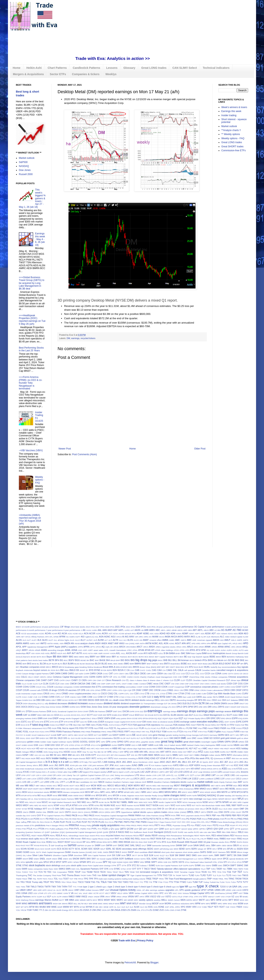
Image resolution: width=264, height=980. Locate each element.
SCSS (65, 849)
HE (46, 749)
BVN (53, 670)
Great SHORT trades (232, 147)
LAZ (142, 772)
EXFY (227, 722)
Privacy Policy (86, 825)
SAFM (109, 845)
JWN (141, 765)
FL (115, 728)
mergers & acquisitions (195, 785)
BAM (204, 653)
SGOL (33, 852)
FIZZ (111, 728)
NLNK (101, 802)
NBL (87, 799)
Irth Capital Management (26, 762)
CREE (170, 690)
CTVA (181, 694)
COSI (233, 687)
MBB (22, 786)
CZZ (149, 697)
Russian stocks (218, 842)
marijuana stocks (178, 782)
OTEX (233, 812)
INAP (186, 755)
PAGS (91, 815)
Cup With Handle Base (224, 694)
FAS (57, 725)
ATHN (148, 650)
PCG (18, 819)
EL (169, 715)
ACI (59, 633)
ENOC (101, 718)
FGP (243, 725)
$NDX (18, 627)
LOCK (34, 779)
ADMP (185, 633)
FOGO (239, 728)
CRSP (239, 690)
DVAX (80, 711)
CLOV (35, 684)
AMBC (172, 640)
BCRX (141, 657)
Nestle (176, 799)
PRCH (245, 822)
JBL (179, 762)
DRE (200, 707)
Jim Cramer (21, 765)
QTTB (238, 829)
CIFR (90, 680)
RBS (246, 832)
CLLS (24, 684)
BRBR (43, 667)
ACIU (70, 634)
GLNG (98, 738)
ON (247, 809)
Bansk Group (231, 653)
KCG (186, 765)
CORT (221, 687)
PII (232, 819)
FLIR (141, 728)
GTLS (93, 745)
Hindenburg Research (174, 748)
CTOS (163, 694)
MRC (132, 792)
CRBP (145, 690)
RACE (121, 832)
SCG (18, 849)
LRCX (136, 779)
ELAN (173, 715)
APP (24, 647)
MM (154, 789)
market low (192, 782)
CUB (193, 694)
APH (208, 643)
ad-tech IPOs (130, 634)
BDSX (152, 657)
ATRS (192, 650)
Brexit (105, 667)
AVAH (38, 653)
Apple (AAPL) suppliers (66, 647)
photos (216, 819)
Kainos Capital (161, 765)
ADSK (208, 633)
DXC (120, 711)
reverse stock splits (30, 839)
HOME (40, 752)
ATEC (129, 650)
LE (191, 772)
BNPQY (156, 664)
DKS (179, 703)
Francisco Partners (71, 732)
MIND (63, 789)
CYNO (122, 697)
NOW (205, 802)
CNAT (124, 684)
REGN (136, 836)
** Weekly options (231, 134)
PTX (47, 829)
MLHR (132, 789)
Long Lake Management (73, 779)
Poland (150, 822)
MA (92, 782)
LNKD (19, 779)
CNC (161, 684)
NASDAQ (24, 166)
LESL (238, 772)
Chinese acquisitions (238, 677)
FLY (184, 728)
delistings (150, 700)
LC (172, 772)
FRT (144, 732)
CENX (50, 677)
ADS (202, 634)
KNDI (129, 769)
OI (163, 809)
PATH (168, 815)
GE (134, 735)
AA (84, 630)
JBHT (174, 762)
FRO (115, 732)
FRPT (127, 732)
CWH (79, 697)
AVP (69, 653)
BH (88, 660)
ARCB (116, 647)
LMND (208, 775)
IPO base (180, 758)
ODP (117, 809)
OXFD (33, 816)
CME (88, 684)
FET (218, 725)
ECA (57, 715)
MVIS (55, 796)
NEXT (234, 799)
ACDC (42, 634)
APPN (80, 647)
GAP (59, 735)
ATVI (198, 650)
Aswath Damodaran (118, 650)
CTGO (153, 694)
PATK (173, 816)
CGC (124, 677)
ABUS (206, 630)
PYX (100, 829)
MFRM (229, 786)
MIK (53, 789)
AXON (129, 653)
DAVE (227, 697)
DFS (200, 700)
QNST (178, 829)
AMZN (67, 643)
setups (200, 849)
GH (37, 738)
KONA (159, 769)
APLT (240, 643)
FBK (79, 725)
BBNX (82, 657)
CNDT (168, 684)
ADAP (139, 633)
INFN (224, 755)
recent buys (84, 836)
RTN (159, 842)
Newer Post (65, 449)
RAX (219, 832)
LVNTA (19, 782)
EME (246, 715)
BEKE (219, 657)
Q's (112, 829)
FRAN (59, 732)
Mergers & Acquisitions (28, 74)
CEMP (36, 677)
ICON (88, 755)
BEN (224, 657)
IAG (36, 755)
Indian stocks (215, 755)
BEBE (212, 657)
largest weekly (100, 772)
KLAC (70, 769)
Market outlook (27, 158)
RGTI (68, 839)
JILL (246, 762)
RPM (105, 842)
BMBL (110, 664)
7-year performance (54, 630)
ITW (90, 762)
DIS (246, 700)
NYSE (24, 809)
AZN (150, 653)
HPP (121, 752)
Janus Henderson (140, 762)
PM (116, 822)
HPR (131, 752)
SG (235, 849)
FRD (83, 732)
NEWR (221, 799)
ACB (18, 633)
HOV (79, 752)
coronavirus (196, 687)
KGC (236, 765)
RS (137, 842)
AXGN (113, 653)
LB (152, 772)
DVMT (86, 711)
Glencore (91, 738)
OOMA (94, 812)
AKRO (181, 637)
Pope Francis (165, 822)
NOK (156, 802)
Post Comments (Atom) (84, 454)
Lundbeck (209, 779)
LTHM (184, 779)
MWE (65, 795)
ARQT (19, 650)
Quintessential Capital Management (81, 832)
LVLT (233, 779)
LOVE (92, 779)
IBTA (78, 755)
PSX (227, 825)
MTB (234, 792)
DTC (23, 711)
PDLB (57, 819)
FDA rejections (153, 725)
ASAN (44, 650)
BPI (242, 664)
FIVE (101, 728)
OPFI (113, 812)
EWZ (155, 722)
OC (73, 809)
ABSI (190, 630)
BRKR (125, 667)
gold (223, 738)
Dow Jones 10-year (107, 707)
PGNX (193, 819)
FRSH (133, 732)
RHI (84, 839)
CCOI (207, 673)
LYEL (57, 782)
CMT (113, 684)
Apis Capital (222, 643)
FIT (86, 728)
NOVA (185, 802)
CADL (149, 670)
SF (205, 849)
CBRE (154, 674)
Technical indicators (216, 68)
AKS (193, 637)
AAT (132, 630)
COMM (76, 687)
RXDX (245, 842)
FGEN (238, 725)
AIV (150, 637)
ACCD (24, 634)
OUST (239, 812)
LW (28, 782)
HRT (162, 752)
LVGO (228, 779)
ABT (195, 630)
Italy (86, 762)
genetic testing (172, 735)
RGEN (52, 839)
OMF (242, 809)
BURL (207, 667)
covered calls (35, 690)
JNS (67, 765)
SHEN (106, 852)
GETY (232, 735)
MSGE (207, 792)
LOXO (103, 779)
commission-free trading (113, 687)
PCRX (37, 819)
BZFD (109, 670)
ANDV (98, 643)
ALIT (29, 640)
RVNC (233, 842)
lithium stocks (146, 775)
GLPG (133, 738)
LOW (98, 779)
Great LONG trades (154, 68)
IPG (170, 758)
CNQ (191, 684)
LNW (28, 779)
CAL (175, 670)
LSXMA (160, 779)
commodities (131, 687)
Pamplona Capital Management (114, 816)
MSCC (185, 792)
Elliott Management (213, 715)
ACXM (121, 634)
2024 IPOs (141, 627)
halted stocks (175, 745)
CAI (164, 670)
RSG (141, 842)
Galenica (41, 735)
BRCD (55, 667)
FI (17, 728)
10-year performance (51, 627)
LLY (192, 775)
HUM (212, 752)
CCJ (187, 673)
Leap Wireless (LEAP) (208, 772)
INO (38, 758)
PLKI (79, 822)
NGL (27, 802)
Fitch (96, 728)
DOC (18, 707)
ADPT (197, 634)
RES (214, 835)
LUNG (217, 779)
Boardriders (175, 664)
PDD (52, 819)
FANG (52, 725)
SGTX (39, 852)
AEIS (236, 634)
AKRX (187, 637)
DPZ (196, 707)
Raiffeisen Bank (141, 832)
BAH (188, 653)
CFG (115, 677)
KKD (57, 769)
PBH (219, 816)
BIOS (192, 660)
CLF (228, 680)
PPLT (208, 822)
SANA (173, 845)
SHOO (124, 852)
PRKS (123, 825)
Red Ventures (127, 836)
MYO (110, 796)
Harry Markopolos (208, 745)
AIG (127, 637)
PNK (138, 822)
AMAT (146, 640)
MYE (93, 796)
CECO (246, 674)
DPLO (179, 707)
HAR (184, 745)
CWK (84, 697)
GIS (65, 738)
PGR (199, 819)
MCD (60, 786)
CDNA (218, 673)
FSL (148, 732)
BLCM (43, 664)
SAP (185, 845)
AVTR (79, 653)
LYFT (62, 782)
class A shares (136, 680)
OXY (39, 815)
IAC (32, 755)
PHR (222, 819)
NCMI (104, 799)
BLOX (98, 664)
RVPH (240, 842)
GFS (246, 735)
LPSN (117, 779)
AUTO (241, 650)
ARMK (208, 647)
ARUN (31, 650)
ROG (39, 842)
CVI (40, 697)
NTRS (97, 805)
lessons (244, 772)
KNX (134, 769)
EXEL (221, 722)
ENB (50, 718)
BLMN (71, 664)
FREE (88, 732)
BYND (97, 670)
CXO (95, 697)
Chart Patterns (57, 68)
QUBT (47, 832)
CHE (180, 677)
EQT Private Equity (192, 718)
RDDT (34, 836)
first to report (68, 728)
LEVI (18, 775)
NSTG (51, 805)
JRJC (117, 765)
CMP (103, 684)
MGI (240, 786)
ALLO (78, 640)
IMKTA (169, 755)
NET (181, 799)
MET (213, 786)
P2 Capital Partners (52, 816)
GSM (47, 745)
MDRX (137, 786)
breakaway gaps (72, 667)
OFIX (143, 809)
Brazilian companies (30, 667)
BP (238, 664)
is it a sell (64, 762)
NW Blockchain (208, 805)
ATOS (176, 650)
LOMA (59, 779)
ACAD (245, 630)
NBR (92, 799)
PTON (41, 829)
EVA (90, 722)
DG (204, 700)
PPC (184, 822)
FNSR (223, 728)
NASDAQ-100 (44, 799)
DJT (166, 704)
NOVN (199, 802)
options (150, 812)
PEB (74, 819)
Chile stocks (205, 677)
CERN (92, 677)
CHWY (75, 680)
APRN (86, 647)
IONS (153, 758)
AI (123, 637)
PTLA (29, 829)
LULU (195, 779)
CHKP (44, 680)
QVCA (112, 832)
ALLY (83, 640)
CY (105, 697)
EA (145, 711)
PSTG (216, 825)
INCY (192, 755)
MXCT (82, 796)
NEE (137, 799)
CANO (19, 674)
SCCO (245, 845)
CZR (144, 697)
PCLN (24, 819)
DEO (167, 700)
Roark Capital (29, 842)
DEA (111, 700)
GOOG (76, 742)
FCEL (106, 725)
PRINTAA (74, 825)
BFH (57, 660)
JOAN (72, 765)
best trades (43, 660)
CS (99, 694)
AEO (246, 633)
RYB (42, 845)
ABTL (200, 630)
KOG (154, 769)
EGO (137, 715)
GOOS (92, 742)
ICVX (104, 755)
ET (33, 722)
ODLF (112, 809)
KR (192, 769)
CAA (132, 670)
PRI (67, 825)
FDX (199, 725)
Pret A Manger (52, 825)
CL (128, 680)
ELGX (196, 715)
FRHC (104, 732)
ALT (106, 640)
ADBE (146, 633)
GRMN (220, 742)
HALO (167, 745)
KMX (112, 769)
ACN (86, 633)
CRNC (197, 690)
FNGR (210, 728)
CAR (52, 673)
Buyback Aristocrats (24, 670)
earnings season (223, 711)
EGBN (115, 715)
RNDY (234, 839)
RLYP (204, 839)
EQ (156, 718)
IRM (233, 758)
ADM (173, 633)
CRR (233, 690)
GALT (48, 735)
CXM (90, 697)
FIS (77, 728)
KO (138, 769)
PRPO (140, 825)
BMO (127, 664)
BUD (196, 667)
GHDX (42, 738)
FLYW (189, 728)
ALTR (116, 640)
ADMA (179, 634)
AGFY (78, 637)
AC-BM (217, 630)
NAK (142, 796)
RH (73, 839)
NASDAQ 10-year (215, 795)
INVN (141, 758)
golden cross (33, 742)
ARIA (184, 647)
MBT (38, 786)
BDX (181, 657)
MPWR (127, 792)
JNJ (56, 765)
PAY (178, 815)
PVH (71, 829)
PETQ (146, 819)
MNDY (176, 789)
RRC (115, 842)
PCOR (30, 819)
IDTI (108, 755)
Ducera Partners (39, 711)
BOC (189, 664)
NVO (173, 805)
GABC (28, 735)
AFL (51, 637)
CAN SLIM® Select (185, 68)
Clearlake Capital (200, 680)
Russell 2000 (26, 174)
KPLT (183, 769)
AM (141, 640)
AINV (132, 637)
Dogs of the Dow (42, 707)
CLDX (189, 680)
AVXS (85, 653)
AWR (100, 653)
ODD (107, 809)
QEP (145, 829)
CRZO (94, 694)
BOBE (184, 664)
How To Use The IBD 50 (93, 752)
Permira (119, 819)
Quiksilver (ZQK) (58, 832)
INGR (33, 758)
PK (38, 822)
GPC (98, 742)
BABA (172, 653)
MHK (48, 789)
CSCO (104, 694)
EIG (161, 715)
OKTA (209, 809)
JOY (106, 765)
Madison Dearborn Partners (117, 782)
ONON (50, 812)
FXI (17, 735)
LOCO (40, 779)
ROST (67, 842)
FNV (229, 728)
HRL (146, 752)
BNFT (149, 664)
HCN (29, 749)
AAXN (137, 630)
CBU (166, 674)
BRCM (62, 667)
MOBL (232, 789)
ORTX (203, 812)
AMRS (26, 643)
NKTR (95, 802)
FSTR (170, 732)
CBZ (170, 674)
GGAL (23, 738)
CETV (106, 677)
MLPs (149, 789)
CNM (182, 684)
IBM (70, 755)
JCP (194, 762)
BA (167, 653)
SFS (225, 849)
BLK (65, 664)
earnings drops (186, 711)
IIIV (136, 755)
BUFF (201, 667)
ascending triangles (56, 650)
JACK (119, 762)
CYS (133, 697)
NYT (45, 809)
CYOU (128, 697)
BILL (175, 660)
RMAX (210, 839)
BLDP (49, 664)
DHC (220, 700)
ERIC (213, 718)
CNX (202, 684)
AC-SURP (226, 630)
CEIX (18, 677)
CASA (99, 673)
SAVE (202, 845)
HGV (98, 749)
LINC (112, 775)
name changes (171, 795)
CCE (183, 674)
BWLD (73, 670)
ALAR (203, 637)
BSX (182, 667)
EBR (44, 715)
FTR (200, 732)
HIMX (160, 748)
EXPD (233, 722)
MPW (120, 792)
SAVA (196, 845)
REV (232, 835)
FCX (130, 725)
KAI (153, 765)
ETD (37, 722)
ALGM (245, 637)
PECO (79, 819)
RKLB (175, 839)
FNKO (217, 728)
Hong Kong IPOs (56, 752)
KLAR (76, 769)
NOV (179, 802)
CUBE (198, 694)
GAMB (53, 735)
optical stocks (140, 812)
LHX (64, 775)
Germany (213, 735)
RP (84, 842)
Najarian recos (133, 796)
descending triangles (185, 700)
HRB (136, 752)
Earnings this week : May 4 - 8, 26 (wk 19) (40, 239)
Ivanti (95, 762)
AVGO (53, 653)
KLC (81, 769)
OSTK (227, 812)
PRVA (163, 825)
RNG (240, 839)
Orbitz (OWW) (180, 812)
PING (240, 819)
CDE (213, 674)
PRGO (62, 825)
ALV (125, 640)
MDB (99, 786)
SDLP (103, 849)
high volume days (130, 749)
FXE (246, 732)
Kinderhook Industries (34, 769)
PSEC (198, 825)
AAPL (121, 630)
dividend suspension (130, 703)
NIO (79, 802)
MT (229, 792)
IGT (128, 755)
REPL (208, 836)
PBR (234, 815)
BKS (29, 664)
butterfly (214, 667)
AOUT (178, 643)
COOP (171, 687)
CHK (38, 680)
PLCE (68, 822)
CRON (203, 690)
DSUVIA (245, 707)
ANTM (148, 643)
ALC (222, 637)
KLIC (97, 769)
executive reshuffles (207, 722)
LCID (180, 772)
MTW (35, 796)
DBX (59, 700)
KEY (223, 765)
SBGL (208, 845)
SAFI (103, 845)
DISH (25, 704)
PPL (203, 822)
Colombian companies (63, 687)
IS (44, 762)
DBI (43, 700)
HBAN (236, 745)
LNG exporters (242, 775)
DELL (157, 700)
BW (62, 670)
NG (17, 802)
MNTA (222, 789)
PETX (158, 819)
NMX (136, 802)
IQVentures (218, 758)
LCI (175, 772)
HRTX (168, 752)
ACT (110, 634)
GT (62, 745)
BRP (159, 667)
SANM (179, 845)
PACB (75, 815)
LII (103, 775)
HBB (242, 745)
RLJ (199, 839)
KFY (228, 765)
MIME (58, 789)
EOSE (135, 718)
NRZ (36, 805)
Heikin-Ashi (34, 68)
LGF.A (38, 775)
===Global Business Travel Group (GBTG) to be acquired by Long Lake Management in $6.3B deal (32, 283)
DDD (85, 700)
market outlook (205, 782)
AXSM (140, 653)
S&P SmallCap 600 (59, 845)
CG (119, 677)
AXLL (123, 653)
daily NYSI (160, 697)
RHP (112, 839)
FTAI (175, 732)
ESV (29, 722)
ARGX (179, 647)
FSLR (153, 732)
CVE (35, 697)
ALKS (45, 640)
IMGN (157, 755)
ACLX (81, 634)
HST (185, 752)
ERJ (218, 718)
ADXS (230, 634)
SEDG (150, 849)
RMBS (223, 839)
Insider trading (229, 115)
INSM (70, 758)
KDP (191, 765)
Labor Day (67, 772)
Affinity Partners (38, 637)
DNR (237, 703)
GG (18, 738)
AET (23, 637)
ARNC (227, 647)
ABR (185, 630)
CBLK (136, 673)
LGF (33, 775)
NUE (113, 805)
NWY (234, 805)
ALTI (110, 640)
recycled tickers (88, 338)
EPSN (145, 718)
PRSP (145, 825)
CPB (83, 690)
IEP (112, 755)
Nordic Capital (165, 802)
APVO (98, 647)
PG (188, 819)
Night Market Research (62, 802)
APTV (93, 647)
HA (140, 745)
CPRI (103, 690)
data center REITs (210, 697)
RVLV (227, 842)
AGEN (72, 637)
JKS (40, 765)
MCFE (66, 786)
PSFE (204, 825)
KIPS (46, 769)
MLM (137, 789)
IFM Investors (120, 755)
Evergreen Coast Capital (115, 722)
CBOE (143, 673)
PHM (210, 819)
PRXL (169, 825)
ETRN (71, 722)
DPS (185, 707)
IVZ (99, 762)
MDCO (111, 786)
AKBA (168, 637)
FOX (37, 732)
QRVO (210, 829)
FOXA (42, 732)
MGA (235, 786)
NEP (171, 799)
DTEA (29, 711)
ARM (196, 647)
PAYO (203, 816)
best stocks (33, 660)
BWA (67, 670)
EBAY (34, 715)
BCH (130, 657)
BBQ (87, 657)
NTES (63, 805)
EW (144, 722)
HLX (200, 749)
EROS (229, 718)
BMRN (138, 664)
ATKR (158, 650)
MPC (103, 792)
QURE (106, 832)
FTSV (205, 732)
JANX (151, 762)
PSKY (210, 825)
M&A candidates (83, 782)
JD (198, 762)
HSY (190, 752)
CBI (131, 673)
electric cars (183, 715)
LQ (132, 779)
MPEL (108, 792)
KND (124, 769)
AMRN (19, 643)
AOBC (155, 643)
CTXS (187, 694)
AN (72, 643)
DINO (241, 700)
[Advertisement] (107, 30)
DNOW (230, 704)
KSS (224, 769)
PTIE (24, 829)
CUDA (210, 694)
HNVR (233, 749)
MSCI (190, 792)
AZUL (161, 653)
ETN (56, 722)
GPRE (114, 742)
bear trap (191, 657)
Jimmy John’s (32, 765)
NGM (39, 802)
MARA (150, 782)
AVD (43, 653)
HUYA (234, 752)
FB (71, 725)
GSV (53, 745)
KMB (103, 769)
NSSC (45, 805)
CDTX (230, 674)
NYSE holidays (35, 809)
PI (225, 819)
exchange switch (188, 722)
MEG (154, 786)
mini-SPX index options (76, 789)
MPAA (97, 792)
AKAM (155, 637)
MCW (94, 786)
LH (54, 775)
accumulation (33, 634)
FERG (213, 725)
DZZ (142, 711)
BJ (230, 660)
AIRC (141, 637)
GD (100, 735)
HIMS (155, 749)
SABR (98, 845)
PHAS (204, 819)
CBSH (160, 673)
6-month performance (36, 630)
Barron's (27, 657)
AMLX (233, 640)
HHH (102, 749)
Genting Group (185, 735)
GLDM (84, 738)
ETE (42, 722)
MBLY (32, 786)
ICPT (94, 755)
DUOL (54, 711)
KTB (234, 769)
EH (146, 715)
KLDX (87, 769)
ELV (224, 715)
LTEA (173, 779)
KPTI (188, 769)
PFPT (178, 819)
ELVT (229, 715)
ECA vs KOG (65, 715)
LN (218, 775)
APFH (203, 643)
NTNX (75, 805)
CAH (159, 670)
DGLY (209, 700)
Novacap (192, 802)
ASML (68, 650)
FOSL (26, 732)
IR (224, 758)
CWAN (73, 697)
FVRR (237, 732)
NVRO (183, 805)
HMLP (211, 749)
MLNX (143, 789)
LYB (52, 782)
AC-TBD (237, 630)
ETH (52, 722)
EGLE (132, 715)
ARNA (221, 647)
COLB (38, 687)
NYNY (19, 809)
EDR (100, 715)
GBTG (71, 735)
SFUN (230, 849)
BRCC (49, 667)
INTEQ (100, 758)
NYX (50, 809)
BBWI (109, 657)
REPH (203, 836)
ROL (55, 842)
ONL (44, 812)
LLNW (181, 775)
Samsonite (156, 845)
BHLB (113, 660)
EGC (120, 715)
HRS (157, 752)
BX (78, 670)
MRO (161, 792)
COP (187, 687)
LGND (50, 775)
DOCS (24, 707)
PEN (90, 819)
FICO (45, 728)
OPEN (107, 812)
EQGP (165, 718)
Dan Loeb (187, 697)
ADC (152, 634)
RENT (197, 836)
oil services (190, 809)
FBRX (93, 725)
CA (128, 670)
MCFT (72, 786)
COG (240, 684)
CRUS (46, 694)
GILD (60, 738)
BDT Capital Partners (164, 657)
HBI (246, 745)
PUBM (52, 829)
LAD (80, 772)
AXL (118, 653)
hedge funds (53, 749)
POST (174, 822)
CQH (125, 690)
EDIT (96, 715)
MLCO (125, 789)
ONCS (26, 812)
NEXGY (228, 799)
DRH (205, 707)
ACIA (64, 633)
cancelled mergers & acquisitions (232, 670)
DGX (214, 700)
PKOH (47, 822)
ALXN (130, 640)
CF (111, 677)
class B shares (149, 680)
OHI (159, 809)
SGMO (19, 852)
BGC (66, 660)
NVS (189, 805)
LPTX (123, 779)
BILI (170, 660)
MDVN (149, 786)
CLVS (52, 684)
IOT (158, 758)
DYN (137, 711)
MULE (44, 796)
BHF (97, 660)
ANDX (104, 643)
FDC (188, 725)
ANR (137, 643)
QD (141, 829)
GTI (82, 745)
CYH (116, 697)
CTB (147, 694)
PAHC (98, 816)
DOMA (59, 707)
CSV (132, 694)
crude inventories (23, 694)
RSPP (151, 842)
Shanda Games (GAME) (82, 852)
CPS (120, 690)
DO (247, 704)
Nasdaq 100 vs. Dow (29, 799)
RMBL (216, 839)
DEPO (173, 700)
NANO (183, 795)
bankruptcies (219, 653)
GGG (28, 738)
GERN (221, 735)
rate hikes (212, 832)
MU (39, 795)
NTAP (57, 805)
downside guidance (140, 707)
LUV (223, 779)
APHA (214, 643)
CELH (30, 677)
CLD (171, 680)
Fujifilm (218, 732)
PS (188, 825)
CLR (40, 684)
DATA (199, 697)
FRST (139, 732)
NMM (131, 802)
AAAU (89, 630)
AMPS (245, 640)
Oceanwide (80, 809)
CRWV (72, 694)
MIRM (89, 789)
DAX (31, 700)
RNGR (245, 839)
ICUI (99, 755)
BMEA (121, 664)
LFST (28, 775)
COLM (50, 687)
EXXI (23, 725)
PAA (63, 816)
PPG (198, 822)
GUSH (114, 745)
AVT (74, 653)
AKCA (174, 637)
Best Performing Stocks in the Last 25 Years (31, 349)
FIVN (106, 728)
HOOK (73, 752)
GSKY (42, 745)
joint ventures (98, 765)
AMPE (239, 640)
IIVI (140, 755)
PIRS (34, 822)
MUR (50, 795)
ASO (80, 650)
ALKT (51, 640)
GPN (108, 742)
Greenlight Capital (209, 742)
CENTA (43, 677)
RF (47, 839)
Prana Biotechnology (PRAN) (230, 822)
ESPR (235, 718)
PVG (66, 829)
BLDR (55, 664)
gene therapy (159, 735)
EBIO (40, 715)
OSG (216, 812)
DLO (189, 703)
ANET (111, 643)
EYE (28, 725)
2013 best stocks (78, 627)
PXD (89, 829)
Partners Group (158, 816)
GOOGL (84, 742)
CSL (116, 694)
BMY (144, 664)
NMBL (124, 802)
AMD (189, 640)
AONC (172, 643)
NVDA (155, 805)
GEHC (145, 735)
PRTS (151, 825)
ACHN (48, 633)
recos (103, 836)
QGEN (150, 829)
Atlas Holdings (167, 650)
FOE (233, 728)
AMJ (222, 640)
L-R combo (51, 772)
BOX (234, 664)
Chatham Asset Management (160, 677)
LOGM (53, 779)
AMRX (32, 643)
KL (66, 769)
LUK (189, 779)
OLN (225, 809)
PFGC (172, 819)
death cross (119, 700)
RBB (228, 832)
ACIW (75, 634)
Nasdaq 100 (230, 796)
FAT (67, 725)
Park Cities (146, 816)
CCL (197, 673)
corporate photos (210, 687)
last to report (118, 772)
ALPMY (90, 640)
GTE (66, 745)
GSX (58, 745)
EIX (165, 715)
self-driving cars (166, 849)
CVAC (24, 697)
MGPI (30, 789)
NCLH (98, 799)
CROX (227, 690)
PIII (235, 819)
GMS (189, 738)
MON (60, 792)
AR (111, 647)
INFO (229, 755)
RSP (145, 842)
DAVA (221, 697)
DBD (38, 700)
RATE (196, 832)
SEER (156, 849)
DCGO (65, 700)
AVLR (60, 653)
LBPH (162, 772)
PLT (90, 822)
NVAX (142, 805)
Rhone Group (104, 839)
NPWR (225, 802)
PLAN (56, 822)
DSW (18, 711)
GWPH (121, 745)
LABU (75, 772)
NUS (124, 805)
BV (49, 670)
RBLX (241, 832)
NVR (178, 805)
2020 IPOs (110, 627)
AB (142, 630)
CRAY (139, 690)
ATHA (135, 650)
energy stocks (65, 718)
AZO (155, 653)
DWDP (109, 711)
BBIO (76, 657)
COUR (26, 690)
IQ (212, 758)
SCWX (84, 849)
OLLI (221, 809)
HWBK (240, 752)
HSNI (180, 752)
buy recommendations (227, 667)
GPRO (120, 742)
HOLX (33, 752)
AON (166, 643)
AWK (95, 653)
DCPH (71, 700)
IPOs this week (197, 758)
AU (208, 650)
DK (169, 704)
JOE (90, 765)
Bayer (49, 657)
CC (174, 673)
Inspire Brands (79, 758)
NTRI (91, 805)
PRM (128, 825)
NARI (195, 796)
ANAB (77, 643)
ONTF (62, 812)
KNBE (118, 769)
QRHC (196, 829)
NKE (84, 802)
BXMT (83, 670)
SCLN (37, 849)
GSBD (24, 745)
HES (88, 749)
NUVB (136, 805)
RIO (148, 839)
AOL (161, 643)
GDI (110, 735)
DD (80, 700)
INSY (88, 758)
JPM (112, 765)
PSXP (233, 825)
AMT (38, 643)
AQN (107, 647)
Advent (224, 634)
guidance (106, 745)
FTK (190, 732)
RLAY (189, 839)
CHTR (62, 680)
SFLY (214, 849)
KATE (176, 765)
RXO (18, 845)
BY (87, 670)
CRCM (157, 690)
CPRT (109, 690)
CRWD (65, 694)
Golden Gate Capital (49, 742)
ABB (146, 630)
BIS (215, 660)
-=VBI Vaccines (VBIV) (31, 450)
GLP (128, 738)
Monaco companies (71, 792)
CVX (67, 697)
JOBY (85, 765)
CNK (177, 684)
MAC (96, 782)
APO (246, 643)
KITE (51, 769)
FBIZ (75, 725)
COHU (26, 687)
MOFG (19, 792)
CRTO (245, 690)
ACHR (54, 634)
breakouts (98, 667)
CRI (182, 690)
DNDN (217, 703)
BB (54, 657)
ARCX (146, 647)
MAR (144, 782)
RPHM (99, 842)
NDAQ (122, 799)
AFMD (56, 637)
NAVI (82, 799)
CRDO (164, 690)
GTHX (77, 745)
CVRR (52, 697)
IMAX (151, 755)
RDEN (40, 836)
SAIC (127, 845)
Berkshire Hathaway (235, 657)
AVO (65, 653)
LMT (214, 775)
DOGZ (53, 707)
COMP (139, 687)
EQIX (171, 718)
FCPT (124, 725)
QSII (216, 829)
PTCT (246, 825)
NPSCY (212, 802)
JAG (124, 762)
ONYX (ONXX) (84, 812)
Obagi (68, 809)
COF (235, 684)
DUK (49, 711)
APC (189, 643)
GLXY (161, 738)
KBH (182, 765)
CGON (136, 677)
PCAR (245, 815)
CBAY (121, 674)
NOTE (174, 802)
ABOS (180, 630)
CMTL (119, 684)
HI (111, 749)
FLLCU (147, 728)
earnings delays (170, 711)
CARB (64, 673)
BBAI (59, 657)
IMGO (163, 755)
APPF (51, 647)
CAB (137, 670)
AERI (18, 637)
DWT (115, 711)
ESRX (246, 718)
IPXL (208, 758)
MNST (216, 789)
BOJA (215, 664)
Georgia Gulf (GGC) (200, 735)
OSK (221, 812)
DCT (76, 700)
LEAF (195, 772)
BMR (132, 664)
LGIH (44, 775)
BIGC (160, 660)
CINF (99, 680)
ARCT (139, 647)
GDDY (105, 735)
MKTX (115, 789)
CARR (86, 674)
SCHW (31, 849)
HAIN (151, 745)
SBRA (219, 845)
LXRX (47, 782)
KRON (204, 769)
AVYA (90, 653)
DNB (211, 704)
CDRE (225, 674)
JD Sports (204, 762)
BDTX (176, 657)
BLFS (60, 664)
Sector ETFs (58, 74)
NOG (150, 802)
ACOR (92, 633)
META (218, 786)
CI (80, 680)
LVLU (238, 779)
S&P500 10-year (84, 845)
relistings (162, 836)
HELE (83, 748)
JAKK (129, 762)
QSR (221, 829)
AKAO (161, 637)
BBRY (93, 657)
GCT (96, 735)
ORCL (190, 812)
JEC (222, 762)
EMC (241, 715)
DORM (72, 707)
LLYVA (197, 775)
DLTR (202, 703)
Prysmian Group (180, 825)
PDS (67, 819)
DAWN (25, 700)
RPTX (110, 842)
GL (69, 738)
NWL (228, 805)
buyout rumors (40, 670)
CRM (191, 690)
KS (220, 769)
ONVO (74, 812)
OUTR (245, 812)
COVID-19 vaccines (67, 690)
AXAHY (106, 653)
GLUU (149, 738)
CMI (99, 684)
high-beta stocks (145, 749)
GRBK (158, 742)
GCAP (81, 735)
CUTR (19, 697)
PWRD (83, 829)
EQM (176, 718)
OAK (57, 809)
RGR (63, 839)
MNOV (210, 789)
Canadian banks (209, 670)
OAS (62, 809)
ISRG (76, 762)
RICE (122, 839)
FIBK (20, 728)
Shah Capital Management (53, 852)
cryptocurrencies (83, 694)
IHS (133, 755)
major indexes (135, 782)
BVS (58, 670)
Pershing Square (130, 819)
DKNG (174, 704)
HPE (110, 752)
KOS (172, 769)
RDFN (46, 835)
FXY (21, 735)
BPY (18, 667)
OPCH (101, 812)
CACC (143, 670)
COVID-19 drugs (49, 690)
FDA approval (139, 725)
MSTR (224, 792)
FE (203, 725)
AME (194, 640)
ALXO (136, 640)
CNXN (213, 684)
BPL (246, 664)
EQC (160, 718)
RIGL (138, 839)
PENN (96, 819)
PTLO (35, 829)
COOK (165, 687)
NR (231, 802)
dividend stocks (112, 703)
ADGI (157, 634)
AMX (62, 643)
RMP (228, 839)
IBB (48, 755)
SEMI (176, 849)
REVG (42, 839)
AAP (116, 630)
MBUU (43, 786)
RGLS (58, 839)
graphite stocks (148, 742)
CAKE (169, 670)
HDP (42, 749)
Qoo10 (184, 829)
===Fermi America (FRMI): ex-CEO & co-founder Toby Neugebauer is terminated (31, 383)
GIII (51, 738)
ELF (191, 715)
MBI (26, 786)
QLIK (167, 829)
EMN (40, 718)
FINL (59, 728)
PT (237, 825)
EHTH (156, 715)
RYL (46, 845)
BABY (178, 653)
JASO (162, 762)
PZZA (105, 829)
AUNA (223, 650)
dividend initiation (96, 704)
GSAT (18, 745)
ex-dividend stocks (165, 722)
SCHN (24, 849)
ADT (214, 633)
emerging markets (24, 718)
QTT (232, 829)
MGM (246, 786)
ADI (168, 633)
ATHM (141, 650)
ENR (113, 718)
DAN (180, 697)
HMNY (217, 749)
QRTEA (202, 829)
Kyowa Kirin (41, 772)
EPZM (151, 718)
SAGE (121, 845)
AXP (135, 653)
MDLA (118, 786)
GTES (71, 745)
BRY (168, 667)
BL (38, 664)
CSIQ (110, 694)
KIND (22, 769)
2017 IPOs (100, 627)
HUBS (206, 752)
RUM (169, 842)
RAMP (151, 832)
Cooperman (179, 687)
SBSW (230, 845)
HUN (217, 752)
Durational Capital (65, 711)
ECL (79, 715)
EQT (181, 718)
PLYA (111, 822)
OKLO (202, 809)
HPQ (126, 752)
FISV (82, 728)
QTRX (227, 829)
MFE (223, 786)
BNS (162, 664)
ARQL (245, 647)
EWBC (149, 722)
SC (241, 845)
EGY (142, 715)
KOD (143, 769)
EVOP (139, 722)
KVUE (26, 772)
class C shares (162, 680)
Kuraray (19, 772)
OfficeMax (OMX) (133, 809)
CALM (198, 670)
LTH (178, 779)
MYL (105, 795)
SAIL (132, 845)
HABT (145, 745)
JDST (211, 762)
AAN (105, 630)
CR (134, 690)
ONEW (39, 812)
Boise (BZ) (207, 664)
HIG (120, 748)
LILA (107, 775)
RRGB (127, 842)
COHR (19, 687)
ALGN (19, 640)
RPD (93, 842)
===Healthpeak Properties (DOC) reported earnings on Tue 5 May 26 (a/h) (32, 320)
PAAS (68, 815)
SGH (246, 849)
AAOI (110, 630)
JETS (236, 762)
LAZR (148, 772)
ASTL (106, 650)
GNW (206, 738)
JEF (226, 762)
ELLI (201, 715)
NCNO (110, 799)
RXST (23, 845)
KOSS (178, 769)
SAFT (115, 845)
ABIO (169, 630)
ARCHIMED (131, 647)
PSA (192, 825)
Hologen (26, 752)
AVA (33, 653)
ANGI (122, 643)
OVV (28, 816)
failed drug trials (41, 725)
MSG (202, 792)
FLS (168, 728)
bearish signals (202, 657)
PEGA (85, 819)
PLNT (85, 822)
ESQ (240, 718)
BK (233, 660)
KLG (92, 769)
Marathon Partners (162, 782)
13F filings (65, 627)
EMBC (235, 715)
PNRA (144, 822)
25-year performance (165, 627)
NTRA (85, 805)
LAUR (127, 772)
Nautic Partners (67, 799)
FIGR (54, 728)
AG (67, 637)
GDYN (129, 735)
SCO (42, 849)
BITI (226, 660)
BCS (146, 657)
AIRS (146, 637)
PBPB (228, 815)
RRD (121, 842)
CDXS (236, 674)
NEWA (215, 799)
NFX (246, 799)
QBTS (123, 829)
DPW (190, 707)
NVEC (162, 805)
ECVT (84, 715)
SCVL (78, 849)
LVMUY (245, 779)
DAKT (169, 697)
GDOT (115, 735)
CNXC (207, 684)
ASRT (90, 650)
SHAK (68, 852)
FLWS (173, 728)
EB (29, 715)
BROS (136, 667)
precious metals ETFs (25, 825)
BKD (237, 660)
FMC (195, 728)
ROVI (74, 842)
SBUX (236, 845)
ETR (66, 722)
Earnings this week (231, 111)
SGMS (26, 852)
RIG (132, 839)
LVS (24, 782)
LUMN (202, 779)
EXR (18, 725)
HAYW (230, 745)
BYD (91, 670)
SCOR (48, 849)
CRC (151, 690)
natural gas (56, 799)
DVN (92, 711)
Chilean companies (219, 677)
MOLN (31, 792)
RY (32, 845)
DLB (185, 703)
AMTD (43, 643)
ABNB (174, 630)
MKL (104, 789)
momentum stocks (41, 792)
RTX (164, 842)
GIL (55, 738)
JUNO (134, 765)
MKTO (110, 789)
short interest (155, 852)
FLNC (154, 728)
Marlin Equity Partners (223, 782)
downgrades (123, 707)
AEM (241, 633)
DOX (174, 707)
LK (164, 775)
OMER (236, 809)
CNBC (130, 684)
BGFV (71, 660)
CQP (130, 690)
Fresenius (96, 732)
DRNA (215, 707)
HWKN (19, 755)
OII (170, 809)
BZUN (121, 670)
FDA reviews (179, 725)
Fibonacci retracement (32, 728)
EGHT (126, 715)
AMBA (165, 640)
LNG (233, 775)
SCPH (54, 849)
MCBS (49, 786)
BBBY (65, 657)
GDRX (122, 735)
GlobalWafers (107, 738)
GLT (138, 738)
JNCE (51, 765)
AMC (177, 640)
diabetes (234, 700)
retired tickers (223, 835)
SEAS (119, 849)
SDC (90, 849)
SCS (59, 849)
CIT (103, 680)
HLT (196, 748)
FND (205, 728)
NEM (153, 799)
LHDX (59, 775)
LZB (70, 782)
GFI (242, 735)
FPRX (53, 732)
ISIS (71, 762)
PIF (229, 819)
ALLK (72, 640)
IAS (40, 755)
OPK (118, 812)
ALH (24, 640)
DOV (78, 707)
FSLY (159, 732)
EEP (105, 715)
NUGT (118, 805)
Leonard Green (229, 772)
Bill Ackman (183, 660)
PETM (140, 819)
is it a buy (52, 762)
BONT (228, 664)
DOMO (66, 707)
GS (247, 742)
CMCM (73, 684)
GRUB (235, 742)
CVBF (30, 697)
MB (17, 786)
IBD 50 (53, 755)
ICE (83, 755)
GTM (98, 745)
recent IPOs (95, 836)
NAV (77, 799)
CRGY (176, 690)
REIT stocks (145, 835)
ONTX (68, 812)
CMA (62, 684)
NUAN (107, 805)
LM (202, 775)
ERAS (203, 718)
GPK (103, 742)
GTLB (87, 745)
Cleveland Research (217, 680)
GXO (133, 745)
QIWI (161, 829)
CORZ (227, 687)
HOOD (67, 752)
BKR (25, 664)
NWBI (218, 805)
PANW (131, 815)
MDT (143, 786)
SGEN (240, 849)
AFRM (62, 637)
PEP (113, 819)
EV (86, 722)
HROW (152, 752)
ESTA (18, 722)
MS (180, 792)
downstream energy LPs (161, 707)
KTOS (239, 769)
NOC (145, 802)
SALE (138, 845)
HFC (93, 749)
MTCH (240, 792)
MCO (83, 786)
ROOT (61, 842)
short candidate (141, 852)
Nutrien (130, 805)
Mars (235, 782)
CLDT (183, 680)
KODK (148, 769)
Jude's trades (125, 765)
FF (228, 725)
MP (92, 792)
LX (32, 782)
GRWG (241, 742)
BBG (71, 657)
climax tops (236, 680)
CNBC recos (152, 684)
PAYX (209, 815)
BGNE (83, 660)
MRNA (155, 792)
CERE (86, 677)
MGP (25, 789)
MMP (170, 789)
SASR (190, 845)
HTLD (195, 752)
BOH (200, 664)
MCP (88, 786)
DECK (128, 700)
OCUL (101, 809)
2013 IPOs (90, 627)
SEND (182, 849)
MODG (239, 789)
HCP (34, 749)
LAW (132, 772)
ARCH (122, 647)
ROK (44, 842)
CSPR (121, 694)
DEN (163, 700)
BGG (77, 660)
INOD (43, 758)
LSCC (143, 779)
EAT (25, 715)
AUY (28, 653)
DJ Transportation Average (152, 704)
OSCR (210, 812)
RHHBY (78, 839)
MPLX (114, 792)
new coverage (196, 799)
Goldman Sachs (65, 742)
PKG (42, 822)
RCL (29, 835)
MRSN (168, 792)
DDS (102, 700)
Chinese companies (25, 680)
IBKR (65, 755)
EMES (34, 718)
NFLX (241, 799)
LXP (41, 782)
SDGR (96, 849)
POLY (156, 822)
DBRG (48, 700)
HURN (223, 752)
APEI (198, 643)
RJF (164, 839)
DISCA (19, 703)
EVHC (133, 722)
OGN (154, 809)
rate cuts (203, 832)
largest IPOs (88, 772)
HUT (228, 752)
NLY (119, 802)
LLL (176, 775)
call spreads (189, 670)
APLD (235, 643)
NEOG (159, 799)
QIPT (156, 829)
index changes (201, 755)
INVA (116, 758)
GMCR (177, 738)
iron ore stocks (242, 758)
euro (82, 722)
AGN (101, 637)
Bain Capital (196, 653)
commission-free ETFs (91, 687)
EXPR (245, 722)
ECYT (90, 715)
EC (53, 715)
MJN (94, 789)
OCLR (90, 809)
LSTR (154, 779)
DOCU (31, 707)
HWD (246, 752)
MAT (240, 782)
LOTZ (86, 779)
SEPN (188, 849)
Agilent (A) (90, 637)
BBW (103, 657)
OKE (197, 809)
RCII (24, 835)
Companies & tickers (86, 74)
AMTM (50, 643)
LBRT (167, 772)
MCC (55, 786)
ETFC (47, 722)
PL (52, 822)
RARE (181, 832)
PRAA (214, 822)
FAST (62, 725)
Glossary (129, 68)
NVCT (149, 805)
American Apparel (204, 640)
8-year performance (72, 630)
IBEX (59, 755)
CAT (111, 673)
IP (167, 758)
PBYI (239, 815)
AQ (103, 647)
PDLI (62, 819)
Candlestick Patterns (86, 68)
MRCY (138, 792)
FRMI (109, 732)
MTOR (24, 796)
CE (241, 674)
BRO (130, 667)
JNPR (62, 765)
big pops (153, 660)
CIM (94, 680)
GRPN (228, 742)
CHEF (185, 677)
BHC (92, 660)
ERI (208, 718)
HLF (191, 748)
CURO (239, 694)
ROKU (49, 842)
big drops (142, 660)
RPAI (88, 842)
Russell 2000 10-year (200, 842)
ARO (233, 647)
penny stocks (104, 819)
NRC (235, 802)
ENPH (107, 718)
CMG (94, 684)
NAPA (189, 796)
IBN (74, 755)
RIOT (153, 839)
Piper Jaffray (21, 822)
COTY (245, 687)
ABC (158, 630)
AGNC (107, 637)
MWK (70, 796)
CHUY (68, 680)
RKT (180, 839)
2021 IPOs (120, 627)
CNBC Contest (140, 684)
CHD (175, 677)
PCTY (43, 819)
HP (105, 752)
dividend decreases (58, 703)
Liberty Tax (71, 775)
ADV (219, 634)
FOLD (245, 728)
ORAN (171, 812)
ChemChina (194, 677)
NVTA (199, 805)
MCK (77, 786)
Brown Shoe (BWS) (148, 667)
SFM (220, 849)
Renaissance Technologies (182, 836)
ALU (121, 640)
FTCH (180, 732)
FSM (164, 732)
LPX (128, 779)
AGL (96, 637)
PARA (138, 815)
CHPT (50, 680)
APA (184, 643)
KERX (197, 765)
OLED (215, 809)
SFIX (209, 849)
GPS (127, 742)
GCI (86, 735)
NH (50, 802)
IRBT (229, 758)
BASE (34, 657)
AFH (47, 637)
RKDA (169, 839)
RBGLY (234, 832)
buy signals (243, 667)
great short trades (192, 742)
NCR (116, 799)
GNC (194, 738)
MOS (88, 792)
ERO (223, 718)
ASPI (85, 650)
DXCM (126, 711)
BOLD (222, 664)
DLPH (195, 703)
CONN (152, 687)
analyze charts (87, 643)
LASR (110, 772)
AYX (146, 653)
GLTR (143, 738)
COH (246, 684)
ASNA (74, 650)
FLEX (131, 728)
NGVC (45, 802)
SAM (149, 845)
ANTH (142, 643)
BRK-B (119, 667)
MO (227, 789)
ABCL (163, 630)
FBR (88, 725)
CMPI (108, 684)
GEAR (139, 735)
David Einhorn (237, 697)
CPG (92, 690)
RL (184, 839)
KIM (246, 765)
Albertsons (215, 637)
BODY (195, 664)
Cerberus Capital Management (68, 677)
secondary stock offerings (134, 849)
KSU (229, 769)
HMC (205, 748)
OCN (95, 809)
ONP (56, 812)
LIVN (154, 775)
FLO (159, 728)
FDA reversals (167, 725)
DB (34, 700)
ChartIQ (143, 677)
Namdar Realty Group (154, 796)
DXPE (132, 711)
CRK (186, 690)
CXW (100, 697)
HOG (238, 748)
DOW (83, 707)
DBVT (54, 700)
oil (173, 809)
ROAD (19, 842)
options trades (160, 812)
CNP (187, 684)
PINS (246, 819)
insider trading (59, 758)
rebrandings (74, 836)
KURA (245, 769)
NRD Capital (243, 802)
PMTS (127, 822)
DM (68, 338)
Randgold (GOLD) (163, 832)
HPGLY (116, 752)
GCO (91, 735)
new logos (207, 799)
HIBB (115, 748)
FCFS (111, 725)
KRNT (197, 769)
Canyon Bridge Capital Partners (35, 674)
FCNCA (118, 725)
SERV (194, 849)
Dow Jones (25, 170)
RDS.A (59, 835)
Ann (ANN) (130, 643)
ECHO (74, 715)
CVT (62, 697)
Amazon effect (155, 640)
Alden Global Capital (234, 637)
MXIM (88, 795)
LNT (24, 779)
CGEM (130, 677)
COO (158, 687)
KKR (62, 769)
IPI (174, 758)
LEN (220, 772)
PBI (223, 815)
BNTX (167, 664)
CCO (202, 674)
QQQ (190, 829)
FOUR (32, 732)
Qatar (117, 829)
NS (40, 805)
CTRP (175, 694)
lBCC (156, 772)
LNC (221, 775)
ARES (158, 647)
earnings (75, 338)
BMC (116, 664)
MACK (102, 782)
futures (230, 732)
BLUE (104, 664)
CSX (136, 694)
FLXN (179, 728)
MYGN (99, 795)
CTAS (142, 694)
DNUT (242, 704)
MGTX (42, 789)
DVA (75, 711)
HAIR (156, 745)
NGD (22, 802)
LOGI (46, 779)
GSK (36, 745)
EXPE (239, 722)
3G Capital (199, 627)
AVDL (47, 653)
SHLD (112, 852)
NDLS (128, 799)
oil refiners (180, 809)
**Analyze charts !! (231, 130)
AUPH (229, 650)
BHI (108, 660)
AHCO (119, 637)
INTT (106, 758)
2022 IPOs (130, 627)
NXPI (240, 805)
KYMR (32, 772)
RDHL (52, 836)
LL (172, 775)
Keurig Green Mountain (211, 765)
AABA (94, 630)
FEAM (208, 725)
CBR (148, 674)
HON (46, 752)
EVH (128, 722)
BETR (52, 660)
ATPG (182, 650)
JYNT (146, 765)
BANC (210, 653)
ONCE (19, 812)
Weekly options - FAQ (40, 480)
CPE (88, 690)
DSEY (227, 707)
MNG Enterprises (186, 789)
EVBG (95, 722)
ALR (95, 640)
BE (185, 657)
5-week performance (233, 627)
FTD (185, 732)
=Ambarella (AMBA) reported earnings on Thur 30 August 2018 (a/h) (30, 519)
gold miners (231, 738)
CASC (106, 674)
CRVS (58, 694)
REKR (155, 835)
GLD (73, 738)
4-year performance (214, 627)
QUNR (99, 832)
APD (193, 643)
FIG (49, 728)
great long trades (172, 741)
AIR (136, 637)
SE (114, 849)
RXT (28, 845)
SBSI (224, 845)
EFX (109, 715)
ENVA (129, 718)
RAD (127, 832)
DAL (175, 697)
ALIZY (34, 640)
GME (183, 738)
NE (133, 799)
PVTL (77, 829)
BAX (44, 657)
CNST (197, 684)
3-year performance (184, 627)
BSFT (173, 667)
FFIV (232, 725)
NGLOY (33, 802)
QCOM (130, 829)
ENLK (94, 718)
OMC (230, 809)
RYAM (37, 845)
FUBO (211, 732)
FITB (91, 728)
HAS (218, 745)
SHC (95, 852)
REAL (65, 836)
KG (232, 765)
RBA (224, 832)
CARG (71, 673)
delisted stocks (138, 700)
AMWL (56, 643)
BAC (183, 653)
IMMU (175, 755)
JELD (231, 762)
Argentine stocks (168, 647)
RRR (133, 842)
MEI (159, 786)
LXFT (36, 782)
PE (70, 819)
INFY (18, 758)
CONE (146, 687)
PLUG (101, 822)
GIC (47, 738)
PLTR (95, 822)
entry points (121, 718)
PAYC (183, 816)
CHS (56, 680)
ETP (61, 722)
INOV (48, 758)
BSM (178, 667)
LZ (67, 782)
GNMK (200, 738)
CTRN (169, 694)
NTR (80, 805)
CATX (116, 674)
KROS (210, 769)
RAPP (175, 832)
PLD (74, 822)
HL (187, 748)
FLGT (136, 728)
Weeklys (111, 74)
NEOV (165, 799)
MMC (159, 789)
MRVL (174, 792)
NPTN (218, 802)
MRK (144, 792)
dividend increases (78, 703)
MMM (164, 789)
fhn (247, 725)
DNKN (224, 703)
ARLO (190, 647)
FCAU (99, 725)
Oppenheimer (127, 812)
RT (155, 842)
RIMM (143, 839)
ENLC (89, 718)
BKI (247, 660)
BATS (39, 657)
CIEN (84, 680)
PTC (241, 825)
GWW (128, 745)
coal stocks (221, 684)
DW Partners (100, 711)
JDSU (216, 762)
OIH (166, 809)
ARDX (152, 647)
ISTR (81, 762)
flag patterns (123, 728)
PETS (152, 819)
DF (196, 700)
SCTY (71, 849)
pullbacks (60, 829)
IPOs (187, 758)
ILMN (145, 755)
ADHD (163, 633)
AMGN (216, 640)
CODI (229, 684)
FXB (242, 732)
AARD (127, 630)
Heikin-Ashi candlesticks (69, 749)
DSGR (233, 707)
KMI (107, 769)
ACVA (115, 634)
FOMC (19, 732)
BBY (114, 657)
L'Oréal (59, 772)
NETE (186, 799)
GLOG (117, 738)
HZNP (25, 755)
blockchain (90, 664)
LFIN (23, 775)
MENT (177, 786)
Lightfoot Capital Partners (91, 775)
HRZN (174, 752)
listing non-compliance (124, 775)
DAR (194, 697)
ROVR (79, 842)
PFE (167, 819)
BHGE (103, 660)
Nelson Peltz (145, 799)
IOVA (163, 758)
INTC (94, 758)
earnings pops (206, 711)
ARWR (37, 650)
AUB (212, 650)
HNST (226, 749)
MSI (219, 792)
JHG (241, 762)
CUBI (204, 694)
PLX (107, 822)
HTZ (200, 752)
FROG (121, 732)
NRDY (26, 805)
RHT (117, 839)
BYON (104, 670)
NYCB (246, 805)
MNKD (203, 789)
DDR (97, 700)
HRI (141, 752)
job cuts (79, 765)
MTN (18, 795)
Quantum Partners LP (35, 832)
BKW (34, 664)
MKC (99, 789)
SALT (144, 845)
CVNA (45, 697)
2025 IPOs (151, 627)
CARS (93, 673)
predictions (40, 825)
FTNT (195, 732)
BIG (133, 660)
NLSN (113, 802)
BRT (163, 667)
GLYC (166, 738)
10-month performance (31, 627)
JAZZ (168, 762)
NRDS (19, 805)
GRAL (138, 742)
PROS (134, 825)
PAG (86, 815)
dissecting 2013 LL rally (38, 704)
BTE (187, 667)
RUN (174, 842)
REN (168, 836)
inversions (123, 758)
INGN (28, 758)
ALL (55, 640)
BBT (98, 657)
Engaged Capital (79, 718)
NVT (194, 805)
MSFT (196, 792)
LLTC (187, 775)
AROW (239, 647)
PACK (80, 816)
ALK (39, 640)
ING (23, 758)
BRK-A (112, 667)
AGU (113, 637)
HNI (222, 749)
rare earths (189, 832)
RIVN (159, 839)
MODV (245, 789)
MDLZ (124, 786)
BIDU (127, 660)
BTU (191, 667)
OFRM (149, 809)
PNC (133, 822)
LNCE (227, 775)
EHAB (151, 715)
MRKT (149, 792)
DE (107, 700)
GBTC (65, 735)
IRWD (40, 762)
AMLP (227, 640)
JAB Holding (109, 762)
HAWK (224, 745)
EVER (101, 722)
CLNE (30, 684)
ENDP (56, 718)
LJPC (159, 775)
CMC (67, 684)
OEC (123, 809)
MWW (76, 796)
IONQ (147, 758)
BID (122, 660)
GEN (150, 735)
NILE (74, 802)
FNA (200, 728)
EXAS (177, 722)
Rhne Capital (92, 839)
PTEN (18, 829)
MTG (246, 792)
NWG (223, 805)
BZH (115, 670)
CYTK (139, 697)
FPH (47, 732)
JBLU (184, 762)
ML (120, 789)
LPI (112, 779)
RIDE (127, 839)
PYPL (94, 829)
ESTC (24, 722)
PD (47, 819)
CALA (181, 670)
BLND (77, 664)
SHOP (131, 852)
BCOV (135, 657)
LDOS (186, 772)
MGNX (19, 789)
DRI (210, 707)
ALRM (101, 640)
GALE (34, 735)
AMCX (183, 640)
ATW (204, 650)
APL (230, 643)
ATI (153, 650)
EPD (140, 718)
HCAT (24, 749)
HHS (107, 749)
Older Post (200, 449)
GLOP (123, 738)
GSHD (30, 745)
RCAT (18, 836)
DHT (228, 700)
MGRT (36, 789)
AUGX (217, 650)
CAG (154, 670)
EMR (45, 718)
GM (171, 738)
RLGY (194, 839)
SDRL (109, 849)
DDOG (91, 700)
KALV (170, 765)
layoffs (137, 772)
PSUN (222, 825)
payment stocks (193, 816)
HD (38, 748)
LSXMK (167, 779)
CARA (58, 673)
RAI (132, 832)
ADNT (192, 634)
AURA (235, 650)
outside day (21, 816)
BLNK (82, 664)
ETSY (77, 722)
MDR (131, 786)
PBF (214, 815)
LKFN (168, 775)
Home (17, 68)
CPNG (98, 690)
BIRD (210, 660)
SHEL (100, 852)
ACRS (99, 634)
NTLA (68, 805)
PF (163, 819)
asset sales (98, 650)
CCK (192, 674)
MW (60, 795)
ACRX (105, 633)
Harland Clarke (193, 745)
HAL (161, 745)
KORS (166, 769)
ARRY (25, 650)
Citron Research (113, 680)
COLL (44, 687)
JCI (189, 762)
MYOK (116, 795)
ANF (117, 643)
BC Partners (122, 657)
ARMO (214, 647)
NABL (124, 796)
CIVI (124, 680)
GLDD (78, 738)
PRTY (157, 825)
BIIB (165, 660)
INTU (111, 758)
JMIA (46, 765)
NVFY (168, 805)
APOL (19, 647)
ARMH (201, 647)
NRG (31, 805)
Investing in (133, 758)
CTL (158, 694)
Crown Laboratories (215, 690)
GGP (33, 738)
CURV (245, 694)
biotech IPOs (201, 660)
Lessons (112, 68)
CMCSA (81, 684)
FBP (83, 725)
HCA (18, 748)
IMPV (181, 755)
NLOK (107, 802)
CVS (58, 697)
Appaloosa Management (38, 647)
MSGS (214, 792)
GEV (237, 735)
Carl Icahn (79, 674)
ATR (187, 650)
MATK (246, 782)
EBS (49, 715)
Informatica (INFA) (240, 755)
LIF (78, 775)
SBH (213, 845)
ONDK (32, 812)
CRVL (53, 694)
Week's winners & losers (234, 107)
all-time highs (63, 640)
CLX (57, 684)
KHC (241, 765)
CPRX (115, 690)
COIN (32, 687)
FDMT (193, 725)
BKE (242, 660)
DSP (239, 707)
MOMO (53, 792)
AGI (83, 637)
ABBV (152, 630)
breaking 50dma (86, 667)
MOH (25, 792)
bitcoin (220, 660)
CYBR (110, 697)
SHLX (118, 852)
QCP (136, 829)
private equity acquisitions (106, 825)
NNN (141, 802)
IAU (44, 755)
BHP (118, 660)
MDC (105, 786)
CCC (178, 674)
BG (62, 660)
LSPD (149, 779)
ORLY (197, 812)
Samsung (166, 845)
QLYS (172, 829)
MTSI (29, 796)
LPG (108, 779)
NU (102, 805)
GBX (76, 735)
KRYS (216, 769)
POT (179, 822)
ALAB (198, 637)
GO (211, 738)
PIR (29, 822)
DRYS (221, 707)
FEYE (223, 725)
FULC (224, 732)
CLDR (177, 680)
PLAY (62, 822)
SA (93, 845)
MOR (82, 792)
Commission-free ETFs (234, 150)
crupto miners (37, 694)
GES (227, 735)
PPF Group (191, 822)
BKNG (19, 664)
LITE (137, 775)
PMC (121, 822)
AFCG (28, 637)
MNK (197, 789)
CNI (173, 684)
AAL (100, 630)
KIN (17, 769)
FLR (163, 728)
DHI (224, 700)
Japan (156, 762)
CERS (99, 677)
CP (79, 690)
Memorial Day (167, 786)
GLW (155, 738)
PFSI (184, 819)
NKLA (89, 802)
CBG (127, 674)
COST (239, 687)
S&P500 (23, 162)
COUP (19, 690)
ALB (208, 637)
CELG (24, 677)
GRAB (132, 742)
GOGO (217, 738)
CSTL (127, 694)
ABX (212, 630)
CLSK (46, 684)
